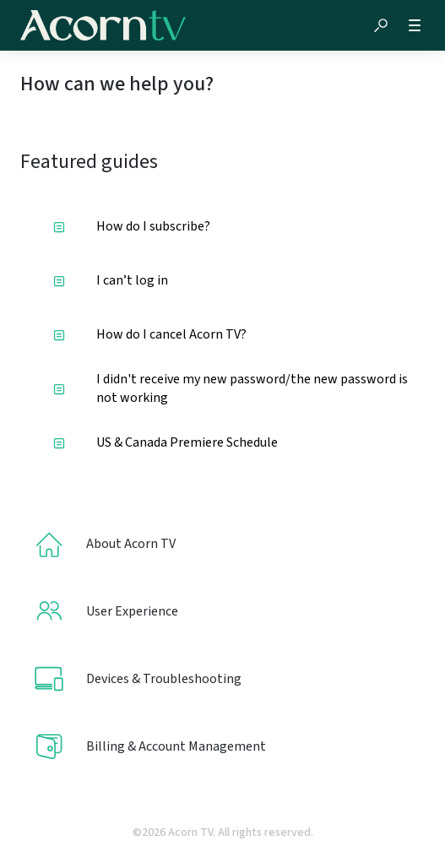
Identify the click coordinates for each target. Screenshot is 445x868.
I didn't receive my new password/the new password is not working (231, 388)
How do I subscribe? (132, 226)
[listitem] (222, 544)
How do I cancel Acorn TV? (150, 334)
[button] (381, 25)
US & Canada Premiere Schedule (166, 442)
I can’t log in (111, 280)
